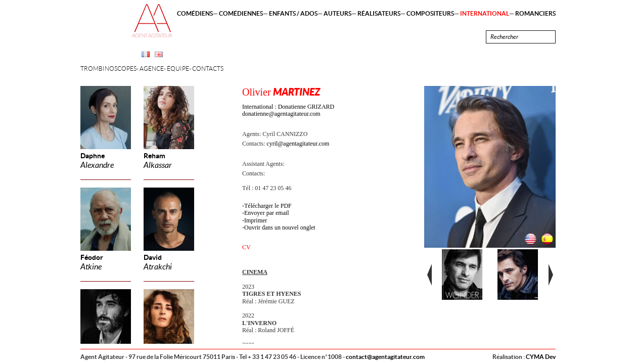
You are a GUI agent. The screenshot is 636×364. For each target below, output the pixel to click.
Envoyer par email (267, 213)
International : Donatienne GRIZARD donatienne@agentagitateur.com (288, 110)
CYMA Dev (541, 357)
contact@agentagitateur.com (385, 357)
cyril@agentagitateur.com (298, 144)
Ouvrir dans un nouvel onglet (280, 227)
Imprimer (256, 220)
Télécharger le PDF (268, 206)
